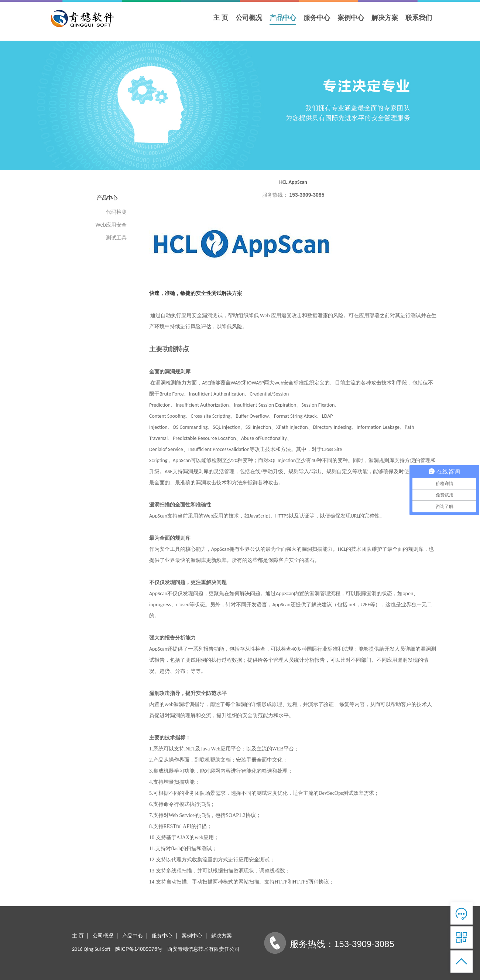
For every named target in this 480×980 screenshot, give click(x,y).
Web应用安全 (111, 225)
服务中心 (317, 18)
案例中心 (351, 18)
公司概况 (249, 18)
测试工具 (116, 238)
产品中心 (283, 18)
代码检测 (116, 212)
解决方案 (385, 18)
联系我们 (419, 18)
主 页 (221, 18)
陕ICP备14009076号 (139, 949)
